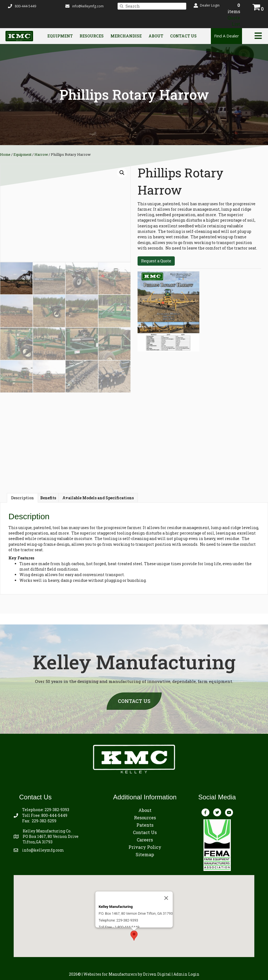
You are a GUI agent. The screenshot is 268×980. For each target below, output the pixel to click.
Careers (145, 840)
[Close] (166, 878)
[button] (207, 5)
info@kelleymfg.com (88, 6)
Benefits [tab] (48, 498)
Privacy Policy (145, 847)
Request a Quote (156, 261)
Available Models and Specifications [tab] (98, 498)
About (156, 36)
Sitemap (145, 854)
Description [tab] (22, 498)
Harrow (41, 154)
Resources (92, 36)
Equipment (60, 36)
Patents (145, 825)
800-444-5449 (54, 815)
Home (5, 154)
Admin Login (186, 974)
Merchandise (126, 36)
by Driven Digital (127, 974)
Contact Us (183, 36)
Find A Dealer (227, 36)
